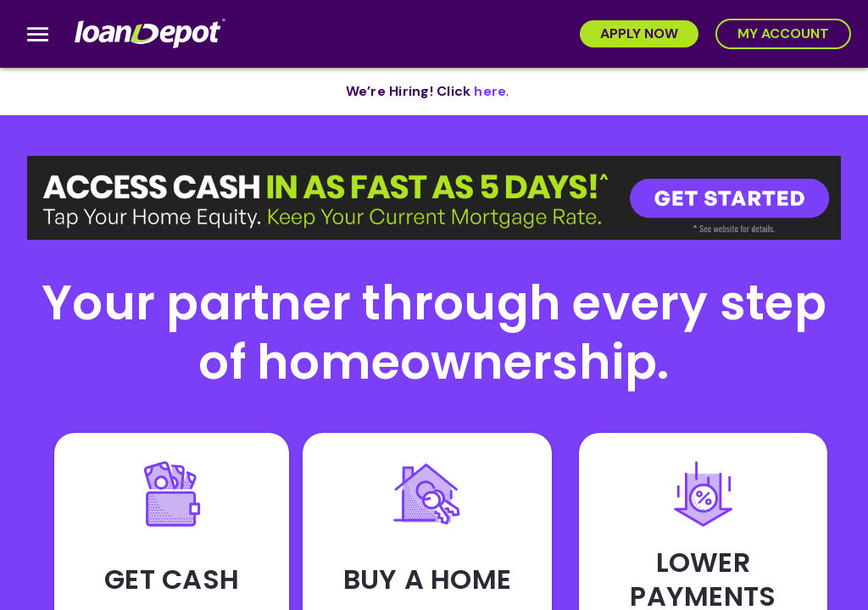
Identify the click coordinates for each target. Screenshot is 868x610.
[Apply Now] (639, 34)
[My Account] (783, 34)
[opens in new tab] (490, 91)
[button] (434, 198)
